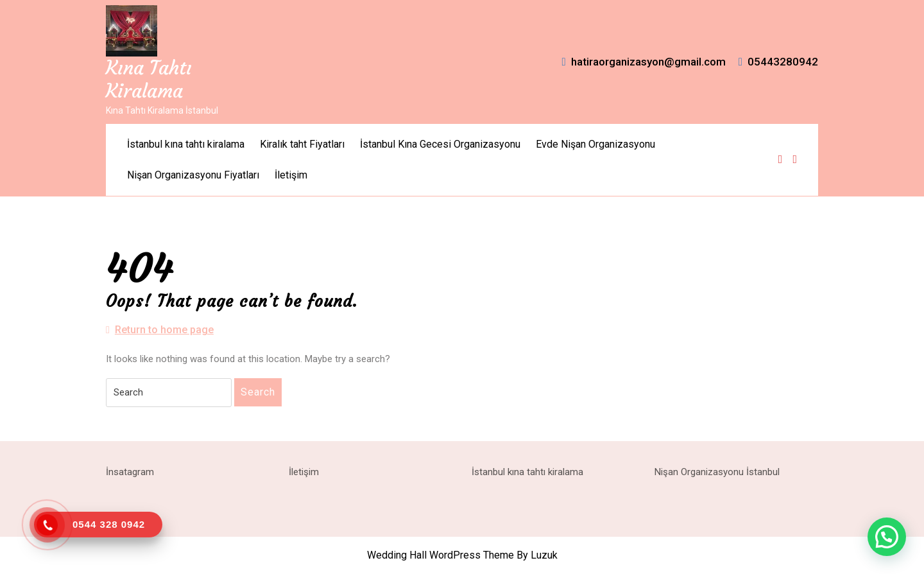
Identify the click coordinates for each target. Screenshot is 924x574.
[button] (887, 537)
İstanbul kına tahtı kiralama (186, 144)
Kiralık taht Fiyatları (302, 144)
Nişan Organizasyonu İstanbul (717, 472)
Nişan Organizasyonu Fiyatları (193, 175)
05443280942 (778, 62)
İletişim (291, 175)
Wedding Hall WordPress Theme (441, 555)
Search (258, 392)
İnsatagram (130, 472)
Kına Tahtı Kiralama (149, 79)
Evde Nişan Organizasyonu (595, 144)
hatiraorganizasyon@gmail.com (644, 62)
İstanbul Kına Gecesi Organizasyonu (440, 144)
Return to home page (160, 330)
